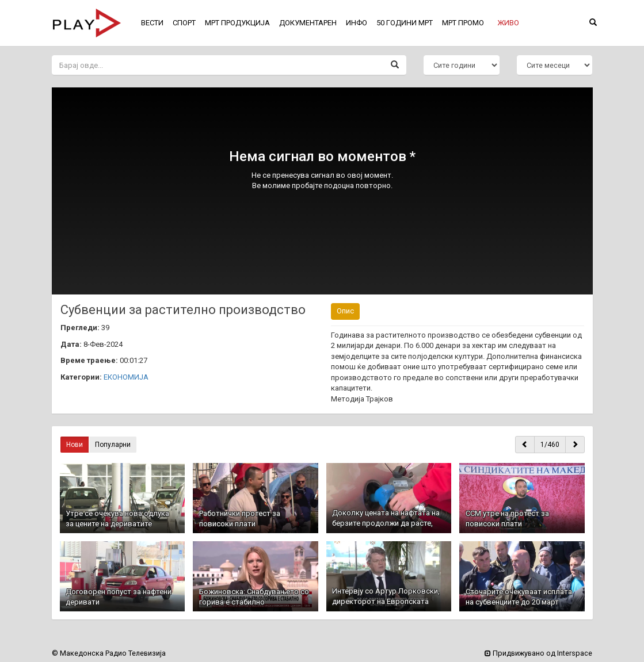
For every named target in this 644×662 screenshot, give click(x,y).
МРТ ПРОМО (463, 23)
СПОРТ (184, 23)
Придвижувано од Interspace (538, 653)
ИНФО (357, 23)
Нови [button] (75, 445)
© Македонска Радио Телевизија (109, 653)
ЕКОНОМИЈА (126, 377)
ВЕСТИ (152, 23)
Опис (345, 311)
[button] (508, 23)
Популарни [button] (113, 445)
